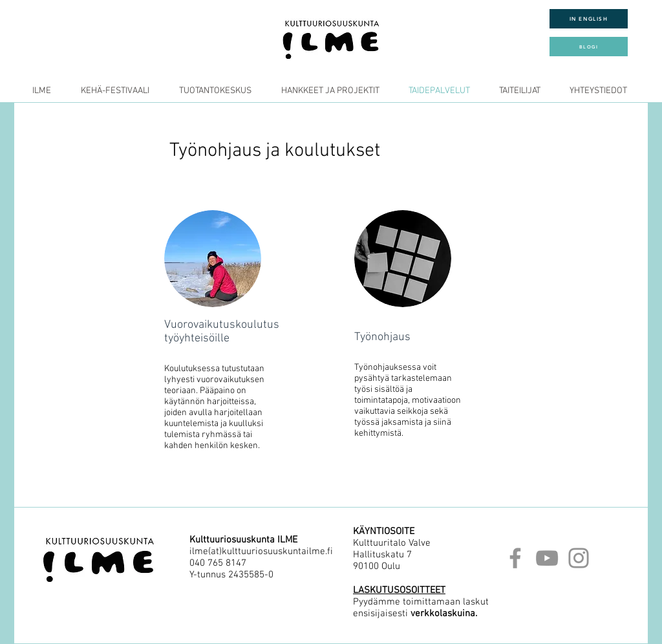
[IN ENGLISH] (589, 19)
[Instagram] (579, 558)
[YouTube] (547, 558)
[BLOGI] (589, 47)
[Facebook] (515, 558)
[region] (221, 327)
